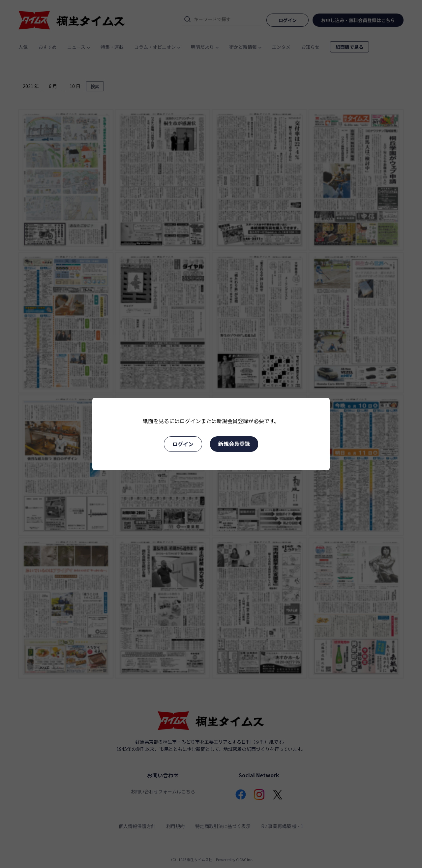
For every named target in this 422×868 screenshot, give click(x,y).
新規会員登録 (234, 444)
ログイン (183, 444)
